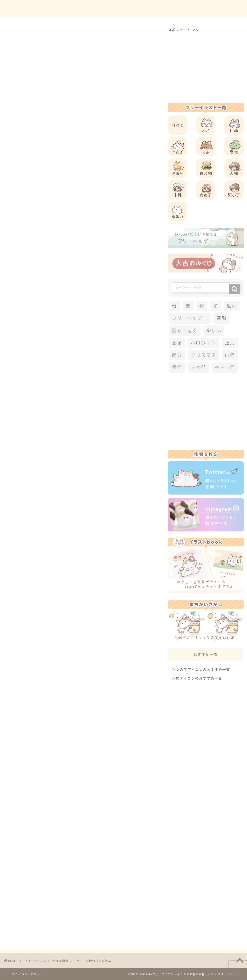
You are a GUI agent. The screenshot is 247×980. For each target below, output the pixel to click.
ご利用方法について (158, 8)
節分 (177, 355)
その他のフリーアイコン (50, 490)
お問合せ (193, 8)
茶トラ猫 (225, 367)
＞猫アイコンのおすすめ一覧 (197, 678)
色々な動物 (18, 35)
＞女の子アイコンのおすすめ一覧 (201, 669)
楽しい (214, 331)
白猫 (230, 355)
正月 (230, 343)
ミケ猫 (198, 367)
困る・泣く (185, 331)
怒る (177, 343)
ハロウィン (203, 343)
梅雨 (232, 306)
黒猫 (177, 367)
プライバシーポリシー (28, 974)
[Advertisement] (102, 213)
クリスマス (203, 355)
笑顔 (222, 318)
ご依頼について (223, 8)
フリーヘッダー (190, 318)
